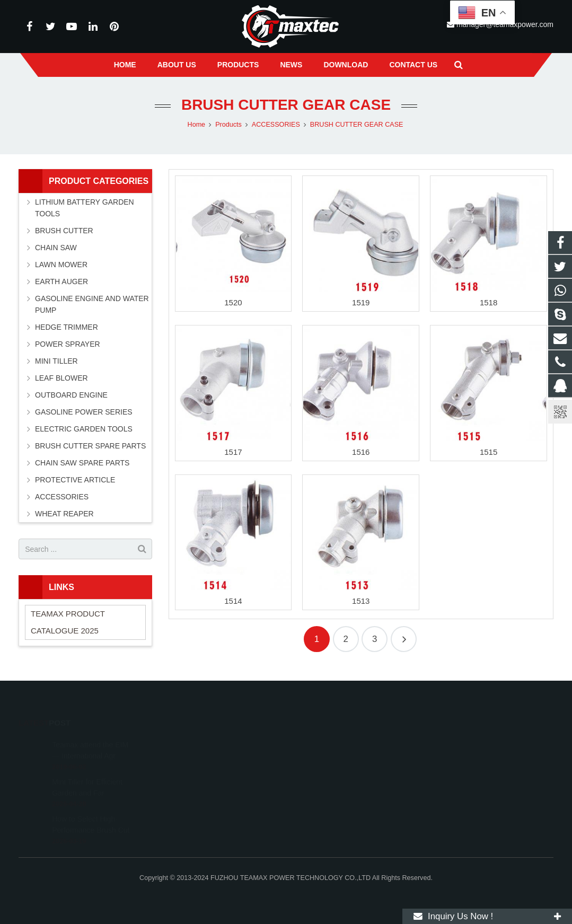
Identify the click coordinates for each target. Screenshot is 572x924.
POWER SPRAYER (68, 344)
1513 (361, 601)
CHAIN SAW (56, 248)
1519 (361, 302)
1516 (361, 452)
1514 (233, 601)
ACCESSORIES (62, 497)
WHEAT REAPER (64, 514)
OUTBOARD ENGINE (71, 395)
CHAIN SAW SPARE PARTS (82, 463)
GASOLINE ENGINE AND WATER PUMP (92, 304)
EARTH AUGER (61, 281)
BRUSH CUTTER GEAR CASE (286, 105)
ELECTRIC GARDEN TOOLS (84, 429)
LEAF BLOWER (61, 378)
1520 (233, 302)
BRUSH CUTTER (64, 231)
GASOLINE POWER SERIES (84, 412)
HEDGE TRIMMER (67, 327)
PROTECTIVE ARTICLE (75, 480)
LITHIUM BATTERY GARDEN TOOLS (85, 208)
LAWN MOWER (61, 265)
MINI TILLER (56, 361)
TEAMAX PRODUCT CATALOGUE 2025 (68, 622)
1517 (233, 452)
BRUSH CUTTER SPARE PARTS (90, 446)
